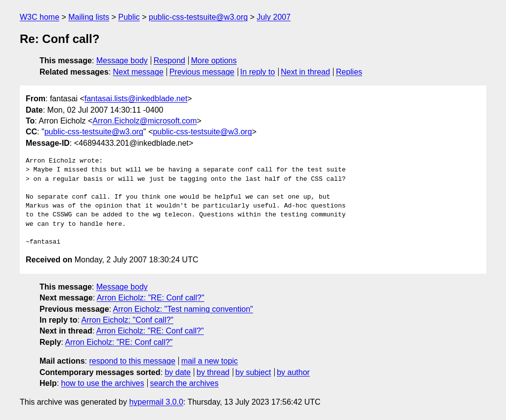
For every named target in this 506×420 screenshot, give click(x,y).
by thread (213, 372)
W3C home (40, 17)
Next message (138, 72)
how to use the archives (103, 383)
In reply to (257, 72)
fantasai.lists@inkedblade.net (136, 99)
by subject (253, 372)
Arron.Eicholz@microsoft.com (145, 121)
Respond (169, 61)
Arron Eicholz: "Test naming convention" (183, 309)
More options (214, 61)
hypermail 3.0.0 (156, 402)
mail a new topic (210, 361)
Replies (349, 72)
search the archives (185, 383)
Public (129, 17)
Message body (122, 61)
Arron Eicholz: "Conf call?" (127, 320)
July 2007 (274, 17)
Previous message (202, 72)
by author (293, 372)
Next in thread (305, 72)
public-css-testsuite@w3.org (198, 17)
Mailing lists (89, 17)
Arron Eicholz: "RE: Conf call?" (151, 298)
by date (177, 372)
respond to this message (132, 361)
